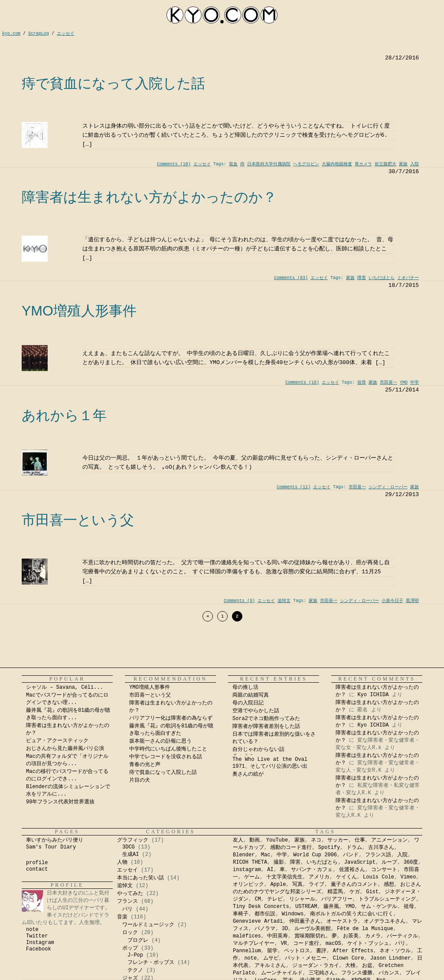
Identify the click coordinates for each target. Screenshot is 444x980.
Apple (278, 885)
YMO (404, 383)
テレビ (275, 899)
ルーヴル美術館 (313, 929)
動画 (255, 840)
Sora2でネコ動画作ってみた (266, 719)
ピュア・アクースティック (57, 741)
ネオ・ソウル (395, 951)
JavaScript (360, 862)
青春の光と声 (145, 765)
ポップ (130, 948)
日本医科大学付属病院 (269, 164)
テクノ (135, 970)
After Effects (353, 951)
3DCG (129, 847)
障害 (362, 278)
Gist (372, 892)
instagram (247, 870)
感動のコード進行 (291, 848)
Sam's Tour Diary (51, 847)
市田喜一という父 (78, 520)
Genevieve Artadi (258, 921)
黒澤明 (412, 601)
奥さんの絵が (248, 774)
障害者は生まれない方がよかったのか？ (149, 197)
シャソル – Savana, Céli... (65, 687)
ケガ (355, 892)
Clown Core (348, 958)
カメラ (373, 936)
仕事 (360, 840)
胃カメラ (363, 164)
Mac (266, 855)
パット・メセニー (306, 958)
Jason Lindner (391, 958)
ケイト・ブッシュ (368, 944)
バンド (351, 855)
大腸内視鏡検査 (337, 164)
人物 (122, 862)
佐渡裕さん (352, 870)
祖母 (362, 383)
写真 (297, 885)
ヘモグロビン (306, 164)
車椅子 (241, 914)
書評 (321, 951)
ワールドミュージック (148, 925)
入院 (415, 164)
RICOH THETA (250, 862)
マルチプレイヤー (254, 944)
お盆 (367, 966)
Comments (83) (291, 278)
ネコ (316, 840)
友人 (238, 840)
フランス (127, 901)
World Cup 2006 (315, 855)
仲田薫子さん (305, 921)
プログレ (138, 941)
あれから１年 (64, 415)
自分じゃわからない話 (258, 750)
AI (270, 870)
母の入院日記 (248, 703)
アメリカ (319, 877)
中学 (415, 383)
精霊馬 (335, 892)
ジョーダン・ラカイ (316, 966)
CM (258, 899)
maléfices (247, 936)
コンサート (384, 870)
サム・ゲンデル (379, 907)
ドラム (354, 848)
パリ (127, 909)
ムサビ (271, 958)
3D (285, 929)
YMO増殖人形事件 (79, 311)
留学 (272, 951)
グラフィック (133, 840)
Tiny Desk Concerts (261, 907)
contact (37, 869)
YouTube (277, 840)
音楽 (122, 917)
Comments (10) (174, 164)
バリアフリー (337, 899)
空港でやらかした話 (256, 711)
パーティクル (402, 936)
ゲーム (252, 877)
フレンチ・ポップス (151, 963)
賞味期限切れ (310, 936)
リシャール (302, 899)
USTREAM (306, 907)
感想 (389, 885)
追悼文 (284, 601)
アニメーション (389, 840)
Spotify (329, 848)
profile (37, 863)
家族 (403, 164)
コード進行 (306, 944)
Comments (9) (239, 601)
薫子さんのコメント (354, 885)
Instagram (40, 943)
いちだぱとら (382, 278)
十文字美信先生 (284, 877)
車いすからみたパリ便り (55, 840)
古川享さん (381, 848)
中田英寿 (277, 936)
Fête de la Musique (365, 929)
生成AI (131, 855)
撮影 (279, 862)
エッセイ (202, 164)
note (32, 930)
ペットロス (297, 951)
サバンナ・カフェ (312, 870)
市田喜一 (388, 383)
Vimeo (408, 877)
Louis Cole (379, 877)
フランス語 (378, 855)
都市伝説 (265, 914)
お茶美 (351, 936)
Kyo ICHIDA (373, 695)
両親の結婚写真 (251, 695)
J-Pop (135, 955)
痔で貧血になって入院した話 (113, 83)
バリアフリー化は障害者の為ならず (171, 718)
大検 (350, 966)
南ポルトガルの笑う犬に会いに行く (352, 914)
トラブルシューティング (387, 899)
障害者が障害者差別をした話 (266, 727)
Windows (293, 914)
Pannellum (247, 951)
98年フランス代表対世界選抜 (60, 802)
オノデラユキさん (385, 921)
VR (284, 944)
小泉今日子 (392, 601)
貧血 (233, 164)
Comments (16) (302, 383)
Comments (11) (294, 487)
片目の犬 (140, 780)
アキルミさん (270, 966)
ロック (130, 933)
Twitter (37, 936)
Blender (244, 855)
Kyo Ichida (329, 976)
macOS (333, 944)
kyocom (222, 15)
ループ (389, 862)
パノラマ (265, 929)
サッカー (338, 840)
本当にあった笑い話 (140, 878)
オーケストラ (342, 921)
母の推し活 (245, 687)
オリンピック (248, 885)
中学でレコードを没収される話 (166, 757)
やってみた (130, 894)
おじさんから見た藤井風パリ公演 (65, 749)
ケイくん (346, 877)
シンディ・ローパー (388, 487)
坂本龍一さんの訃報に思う (160, 741)
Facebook (39, 949)
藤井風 (331, 907)
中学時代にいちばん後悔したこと (168, 749)
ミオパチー (408, 278)
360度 (411, 862)
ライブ (317, 885)
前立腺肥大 (385, 164)
